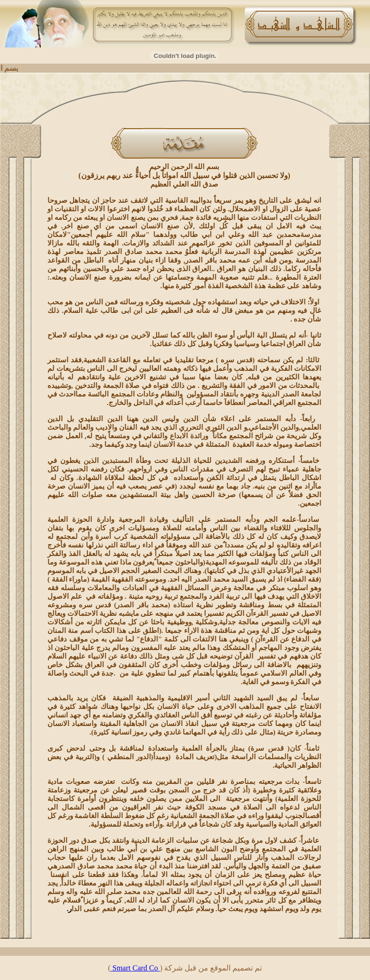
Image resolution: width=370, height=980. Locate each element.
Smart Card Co (135, 968)
